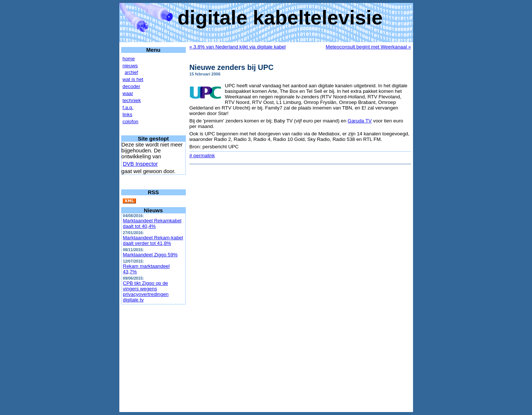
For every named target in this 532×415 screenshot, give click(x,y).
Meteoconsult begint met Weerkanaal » (369, 47)
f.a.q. (128, 107)
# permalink (202, 156)
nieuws (130, 66)
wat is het (133, 79)
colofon (131, 122)
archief (132, 72)
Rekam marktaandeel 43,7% (146, 269)
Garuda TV (360, 121)
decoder (132, 86)
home (129, 59)
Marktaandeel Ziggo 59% (150, 255)
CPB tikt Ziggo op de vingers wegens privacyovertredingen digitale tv (146, 291)
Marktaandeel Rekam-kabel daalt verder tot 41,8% (153, 240)
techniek (132, 100)
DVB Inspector (141, 164)
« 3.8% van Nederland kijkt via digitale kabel (238, 47)
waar (128, 93)
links (128, 114)
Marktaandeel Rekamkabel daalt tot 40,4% (152, 223)
